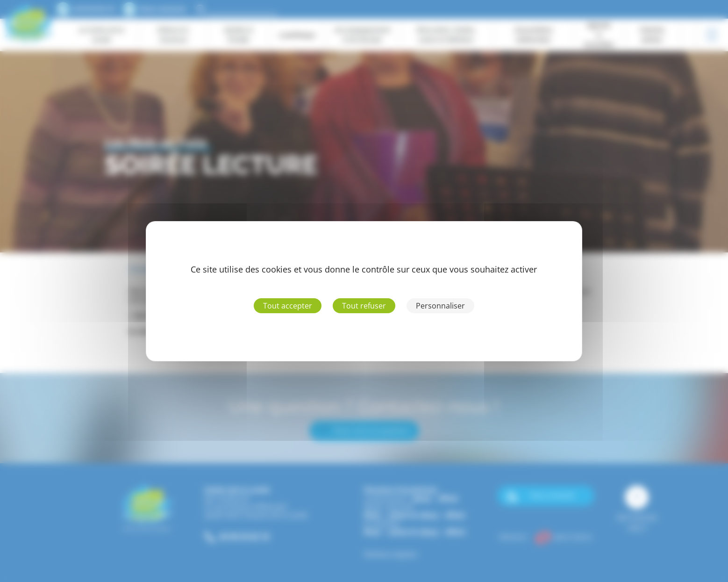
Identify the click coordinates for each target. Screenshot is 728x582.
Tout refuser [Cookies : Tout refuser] (364, 306)
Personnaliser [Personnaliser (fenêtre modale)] (440, 306)
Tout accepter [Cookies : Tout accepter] (288, 306)
